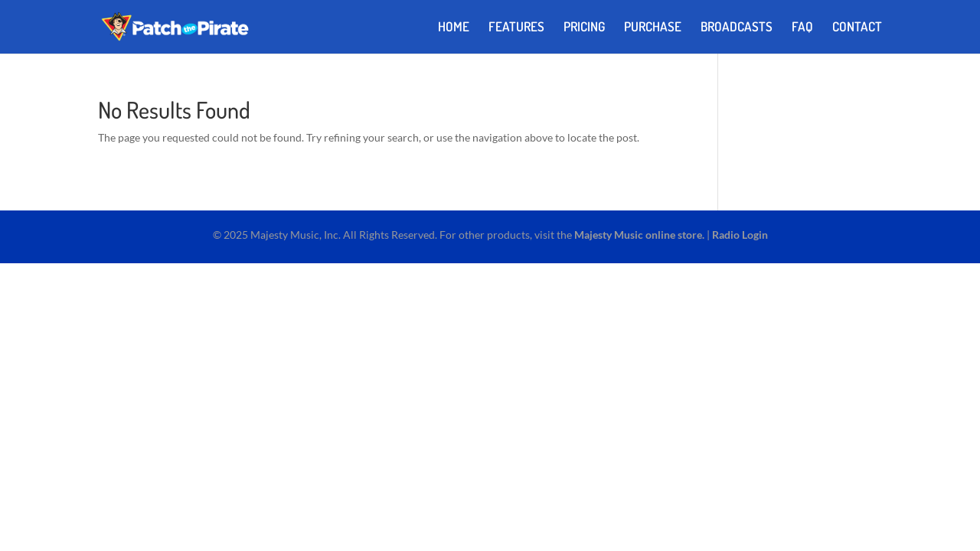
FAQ (802, 28)
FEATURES (516, 28)
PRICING (584, 28)
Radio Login (740, 235)
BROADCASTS (737, 28)
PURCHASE (653, 28)
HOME (454, 28)
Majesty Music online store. (639, 235)
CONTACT (857, 28)
